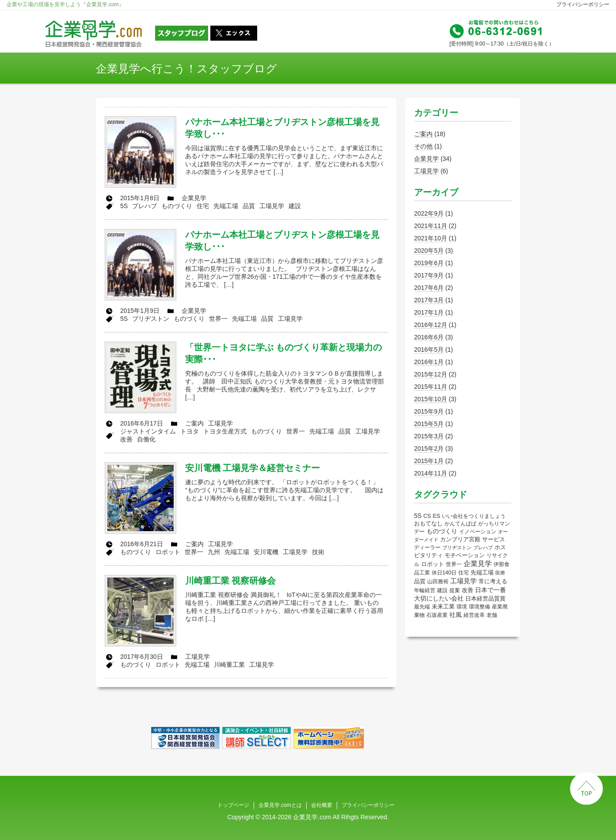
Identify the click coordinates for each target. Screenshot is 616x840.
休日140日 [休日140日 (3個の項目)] (444, 573)
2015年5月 (429, 424)
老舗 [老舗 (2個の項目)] (492, 615)
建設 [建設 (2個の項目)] (442, 590)
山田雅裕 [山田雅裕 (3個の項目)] (438, 582)
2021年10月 (431, 238)
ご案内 (423, 134)
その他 (423, 146)
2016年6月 (429, 337)
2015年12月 (431, 374)
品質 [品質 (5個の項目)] (420, 581)
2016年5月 (429, 350)
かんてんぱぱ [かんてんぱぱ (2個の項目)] (460, 524)
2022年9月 (429, 213)
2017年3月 (429, 300)
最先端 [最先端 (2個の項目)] (422, 607)
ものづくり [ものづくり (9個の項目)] (442, 531)
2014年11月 (431, 473)
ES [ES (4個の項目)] (436, 516)
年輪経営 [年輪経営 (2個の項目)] (425, 590)
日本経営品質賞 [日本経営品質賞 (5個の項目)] (485, 599)
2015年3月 (429, 436)
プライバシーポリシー (583, 4)
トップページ (233, 805)
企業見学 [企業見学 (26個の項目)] (478, 564)
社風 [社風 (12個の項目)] (456, 615)
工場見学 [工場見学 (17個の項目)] (464, 581)
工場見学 (426, 171)
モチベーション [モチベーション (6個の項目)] (465, 555)
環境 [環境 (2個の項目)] (462, 607)
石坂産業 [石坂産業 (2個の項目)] (437, 615)
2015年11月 (431, 387)
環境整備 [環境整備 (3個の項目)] (479, 607)
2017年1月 (429, 312)
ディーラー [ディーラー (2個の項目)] (427, 547)
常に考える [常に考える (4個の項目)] (493, 582)
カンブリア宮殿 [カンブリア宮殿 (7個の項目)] (460, 539)
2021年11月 (431, 226)
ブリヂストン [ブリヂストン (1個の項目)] (457, 547)
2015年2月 (429, 449)
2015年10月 (431, 399)
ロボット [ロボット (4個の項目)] (433, 564)
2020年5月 (429, 251)
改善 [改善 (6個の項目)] (468, 590)
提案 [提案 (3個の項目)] (455, 590)
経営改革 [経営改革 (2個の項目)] (474, 615)
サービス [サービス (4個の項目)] (494, 540)
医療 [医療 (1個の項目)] (500, 573)
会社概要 (322, 805)
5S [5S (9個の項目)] (418, 516)
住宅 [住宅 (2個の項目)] (464, 573)
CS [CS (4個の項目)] (427, 516)
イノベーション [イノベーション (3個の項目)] (478, 532)
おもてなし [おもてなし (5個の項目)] (428, 523)
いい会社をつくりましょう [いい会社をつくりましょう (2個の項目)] (474, 516)
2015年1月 (429, 461)
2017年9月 (429, 275)
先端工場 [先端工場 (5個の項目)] (482, 572)
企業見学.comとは (280, 805)
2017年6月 (429, 288)
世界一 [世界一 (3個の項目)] (454, 564)
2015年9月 (429, 411)
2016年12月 (431, 325)
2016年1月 (429, 362)
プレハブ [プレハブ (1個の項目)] (483, 547)
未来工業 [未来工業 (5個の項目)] (443, 606)
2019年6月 (429, 263)
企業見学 (426, 159)
